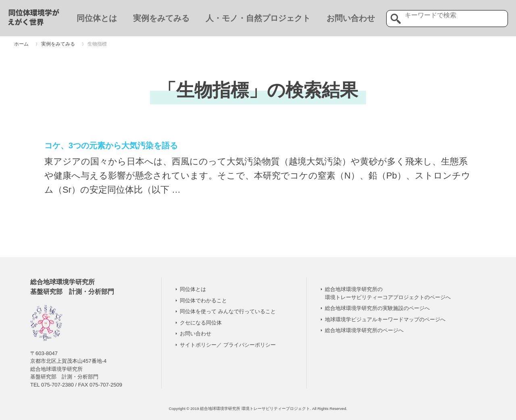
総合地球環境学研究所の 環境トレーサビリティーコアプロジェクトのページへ (388, 293)
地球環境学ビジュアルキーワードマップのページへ (385, 319)
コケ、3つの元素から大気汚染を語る (111, 146)
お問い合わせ (351, 18)
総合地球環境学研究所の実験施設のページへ (377, 308)
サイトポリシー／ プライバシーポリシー (228, 345)
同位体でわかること (203, 300)
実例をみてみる (161, 18)
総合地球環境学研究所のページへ (364, 330)
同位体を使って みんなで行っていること (228, 311)
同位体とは (97, 18)
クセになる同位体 (201, 323)
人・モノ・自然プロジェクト (258, 18)
